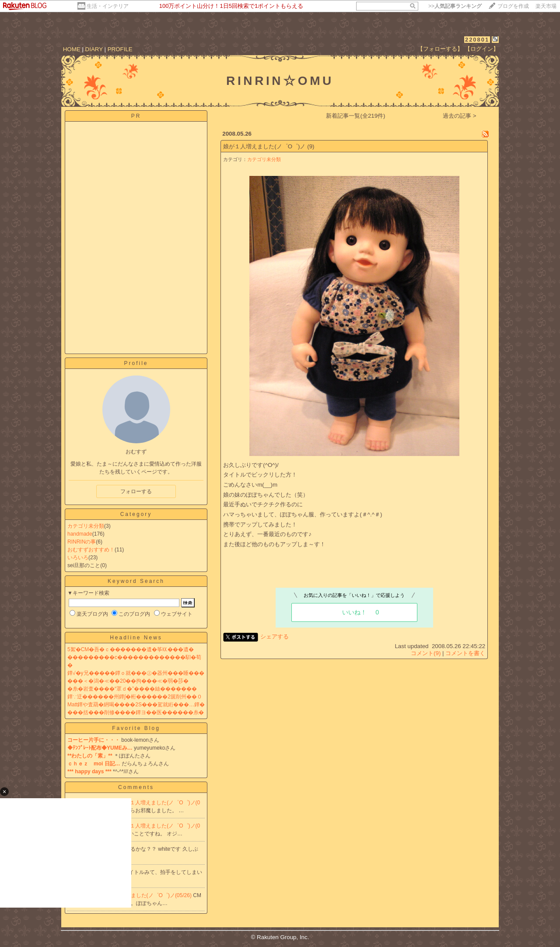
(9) (311, 146)
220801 (477, 40)
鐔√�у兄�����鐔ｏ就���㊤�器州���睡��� (136, 673)
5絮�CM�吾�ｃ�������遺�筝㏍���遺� (131, 649)
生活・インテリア (108, 6)
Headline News (136, 638)
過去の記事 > (460, 116)
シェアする (275, 637)
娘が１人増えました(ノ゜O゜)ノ (264, 146)
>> (455, 6)
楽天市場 (546, 6)
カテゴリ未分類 (86, 526)
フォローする (136, 491)
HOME (72, 49)
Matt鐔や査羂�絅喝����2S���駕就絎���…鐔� (136, 705)
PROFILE (120, 49)
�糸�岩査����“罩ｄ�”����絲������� (132, 689)
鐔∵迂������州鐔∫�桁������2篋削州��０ (135, 697)
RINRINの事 (82, 542)
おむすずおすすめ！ (91, 550)
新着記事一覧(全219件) (355, 116)
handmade (80, 534)
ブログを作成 (513, 6)
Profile (136, 363)
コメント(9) (426, 653)
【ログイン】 (482, 49)
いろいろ (78, 558)
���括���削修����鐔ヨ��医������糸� (136, 712)
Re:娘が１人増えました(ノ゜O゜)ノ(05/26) (142, 895)
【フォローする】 (440, 49)
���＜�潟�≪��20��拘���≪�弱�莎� (128, 681)
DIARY (94, 49)
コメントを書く (465, 653)
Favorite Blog (136, 728)
